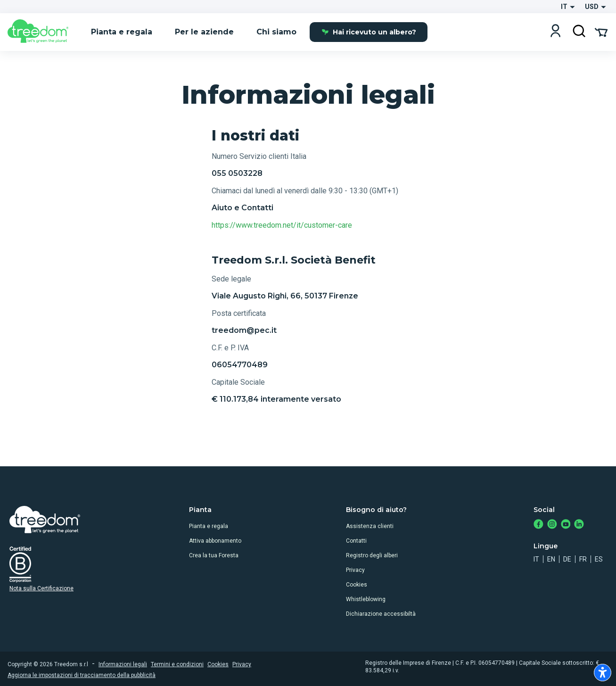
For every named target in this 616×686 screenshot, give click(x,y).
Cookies (357, 585)
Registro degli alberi (372, 555)
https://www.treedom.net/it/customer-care (282, 225)
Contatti (356, 541)
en (551, 559)
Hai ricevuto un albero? (369, 32)
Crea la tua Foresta (214, 555)
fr (583, 559)
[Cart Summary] (601, 32)
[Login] (555, 32)
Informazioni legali (123, 664)
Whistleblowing (366, 599)
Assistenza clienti (370, 526)
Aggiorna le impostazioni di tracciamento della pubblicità (82, 675)
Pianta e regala (209, 526)
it (536, 559)
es (599, 559)
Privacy (355, 570)
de (567, 559)
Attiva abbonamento (215, 541)
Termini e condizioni (177, 664)
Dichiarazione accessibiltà (381, 614)
